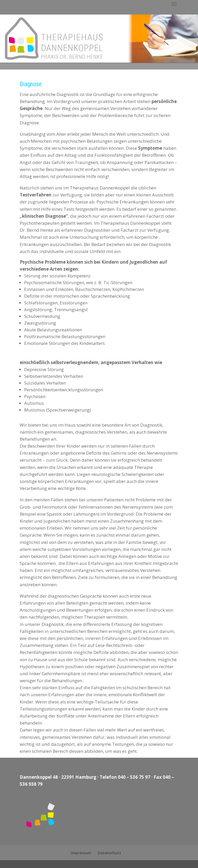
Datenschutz (110, 853)
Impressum (81, 853)
